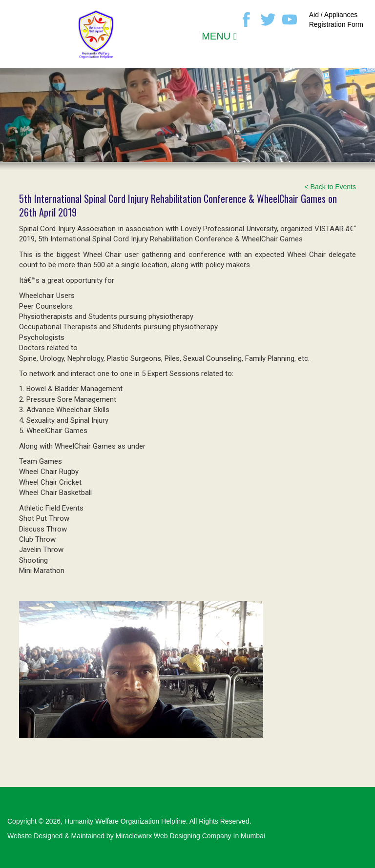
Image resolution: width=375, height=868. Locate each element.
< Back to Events (330, 187)
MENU (219, 36)
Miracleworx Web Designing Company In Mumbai (190, 836)
